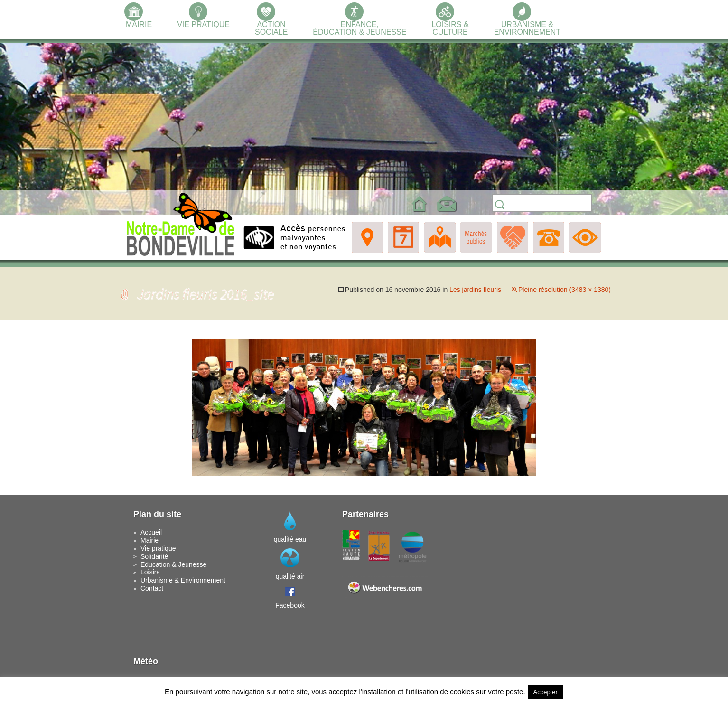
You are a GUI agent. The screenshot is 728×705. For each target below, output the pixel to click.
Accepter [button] (546, 692)
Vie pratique (158, 548)
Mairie (149, 540)
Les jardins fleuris (475, 290)
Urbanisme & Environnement (183, 580)
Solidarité (154, 556)
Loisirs (150, 572)
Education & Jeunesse (173, 564)
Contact (152, 588)
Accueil (151, 532)
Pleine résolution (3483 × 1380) (565, 290)
